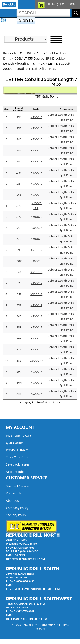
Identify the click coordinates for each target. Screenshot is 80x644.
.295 (19, 250)
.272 (19, 206)
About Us (7, 28)
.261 (19, 184)
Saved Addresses (18, 464)
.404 (19, 383)
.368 (19, 339)
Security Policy (16, 515)
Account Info (15, 472)
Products (24, 39)
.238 (19, 128)
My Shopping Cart (19, 435)
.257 (19, 173)
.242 (19, 140)
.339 (19, 305)
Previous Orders (17, 450)
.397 (19, 372)
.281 (19, 228)
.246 (19, 151)
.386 (19, 361)
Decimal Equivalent (18, 109)
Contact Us (67, 21)
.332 (19, 294)
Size (7, 109)
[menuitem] (26, 39)
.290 (19, 239)
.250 (19, 162)
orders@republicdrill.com (25, 559)
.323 (19, 283)
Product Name (66, 109)
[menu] (26, 39)
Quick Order (15, 443)
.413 (19, 394)
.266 (19, 195)
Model (36, 109)
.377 (19, 350)
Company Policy (47, 21)
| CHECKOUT (68, 4)
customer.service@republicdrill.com (33, 589)
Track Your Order (18, 457)
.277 (19, 217)
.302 (19, 261)
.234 (19, 117)
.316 (19, 272)
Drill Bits (26, 54)
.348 (19, 316)
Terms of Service (17, 486)
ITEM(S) (52, 4)
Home (12, 21)
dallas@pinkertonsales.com (26, 619)
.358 (19, 328)
